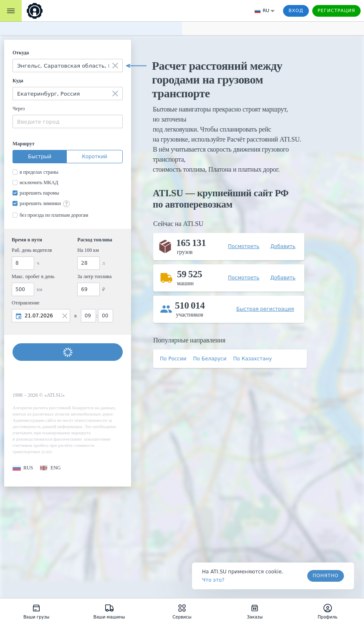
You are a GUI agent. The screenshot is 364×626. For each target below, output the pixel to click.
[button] (23, 468)
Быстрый (40, 157)
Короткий (95, 157)
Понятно (326, 576)
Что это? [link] (213, 580)
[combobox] (68, 66)
